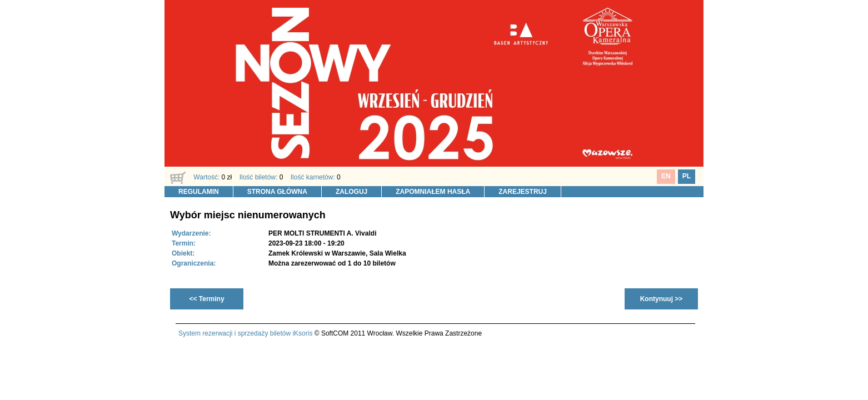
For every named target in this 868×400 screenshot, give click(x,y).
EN (666, 176)
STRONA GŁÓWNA (277, 192)
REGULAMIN (199, 192)
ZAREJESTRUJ (523, 192)
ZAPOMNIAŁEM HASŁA (433, 192)
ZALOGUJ (351, 192)
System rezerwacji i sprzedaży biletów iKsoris (245, 333)
